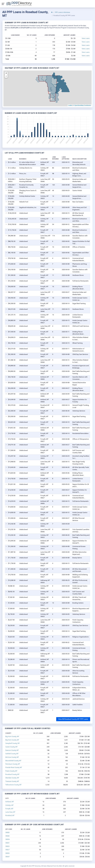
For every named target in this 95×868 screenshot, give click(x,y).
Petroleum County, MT (13, 764)
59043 (7, 836)
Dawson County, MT (12, 750)
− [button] (6, 76)
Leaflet (70, 105)
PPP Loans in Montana (62, 12)
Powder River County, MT (14, 767)
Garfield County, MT (12, 754)
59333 (7, 853)
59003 (7, 833)
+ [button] (6, 73)
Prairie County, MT (11, 771)
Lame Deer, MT (10, 812)
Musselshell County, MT (13, 761)
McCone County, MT (12, 757)
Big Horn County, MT (12, 740)
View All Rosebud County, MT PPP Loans (73, 719)
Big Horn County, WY (12, 736)
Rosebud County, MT (12, 774)
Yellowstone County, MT (13, 785)
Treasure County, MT (12, 781)
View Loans (86, 38)
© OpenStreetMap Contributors (82, 105)
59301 (7, 843)
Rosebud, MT (10, 815)
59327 (7, 850)
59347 (7, 857)
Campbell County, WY (13, 743)
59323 (7, 846)
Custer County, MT (11, 747)
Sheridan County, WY (12, 778)
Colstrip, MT (9, 805)
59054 (7, 839)
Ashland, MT (10, 802)
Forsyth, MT (9, 809)
